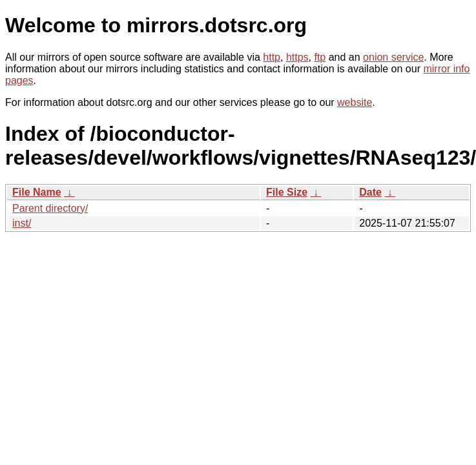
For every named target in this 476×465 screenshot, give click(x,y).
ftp (320, 57)
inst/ (22, 223)
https (297, 57)
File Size (287, 192)
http (272, 57)
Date (370, 192)
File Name (37, 192)
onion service (393, 57)
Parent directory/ (50, 208)
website (355, 102)
